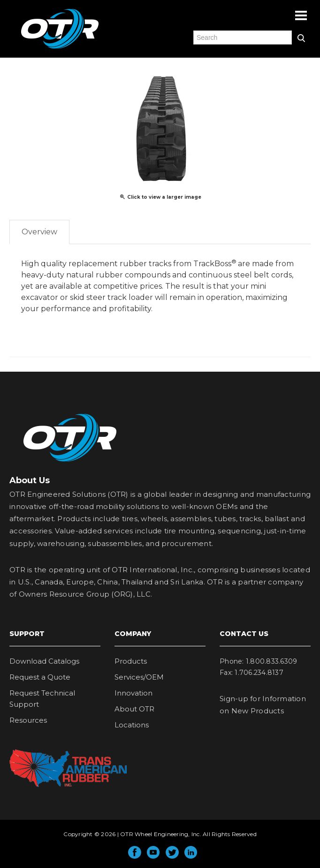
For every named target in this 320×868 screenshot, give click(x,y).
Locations (132, 725)
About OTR (134, 709)
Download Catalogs (44, 661)
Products (131, 661)
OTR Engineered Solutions (60, 48)
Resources (28, 720)
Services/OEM (139, 677)
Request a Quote (40, 677)
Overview (39, 232)
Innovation (133, 693)
